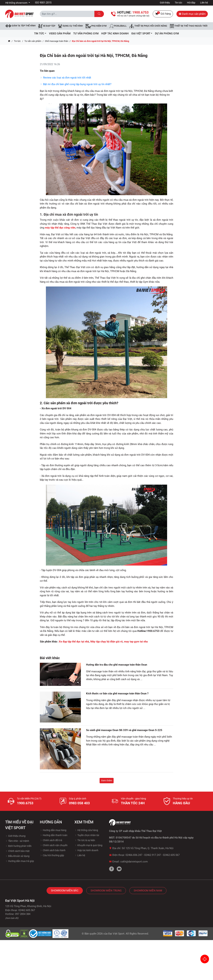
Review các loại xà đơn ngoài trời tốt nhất (65, 78)
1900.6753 (25, 803)
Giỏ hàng (163, 14)
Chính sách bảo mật (17, 851)
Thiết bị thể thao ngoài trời (189, 26)
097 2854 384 (23, 914)
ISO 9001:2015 (43, 3)
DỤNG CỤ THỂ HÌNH (70, 26)
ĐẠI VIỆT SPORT (142, 34)
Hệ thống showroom (17, 3)
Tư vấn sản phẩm (33, 41)
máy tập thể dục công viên (60, 228)
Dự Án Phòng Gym (167, 34)
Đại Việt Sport (116, 934)
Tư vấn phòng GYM (86, 34)
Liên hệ (204, 3)
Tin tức (178, 3)
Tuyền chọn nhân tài (87, 835)
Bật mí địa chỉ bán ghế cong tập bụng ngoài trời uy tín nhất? (76, 84)
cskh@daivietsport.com (134, 862)
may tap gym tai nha (136, 642)
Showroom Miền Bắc (65, 891)
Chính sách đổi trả (51, 840)
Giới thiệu (165, 3)
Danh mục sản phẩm (192, 14)
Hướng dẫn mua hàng (53, 830)
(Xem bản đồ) (12, 918)
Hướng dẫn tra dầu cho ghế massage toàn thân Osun (117, 665)
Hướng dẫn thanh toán (54, 835)
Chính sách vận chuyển (54, 845)
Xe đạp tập (47, 26)
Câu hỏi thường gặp (52, 855)
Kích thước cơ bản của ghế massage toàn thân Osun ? (117, 694)
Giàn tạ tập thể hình (21, 26)
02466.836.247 (134, 855)
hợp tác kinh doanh (115, 34)
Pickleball (118, 26)
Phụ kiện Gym (96, 26)
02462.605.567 (171, 855)
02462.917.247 (153, 855)
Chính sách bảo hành (53, 850)
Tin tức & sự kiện (85, 840)
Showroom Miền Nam (148, 891)
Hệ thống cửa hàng (86, 830)
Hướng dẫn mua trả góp (20, 861)
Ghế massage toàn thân (57, 41)
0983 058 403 (79, 803)
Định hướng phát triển (18, 846)
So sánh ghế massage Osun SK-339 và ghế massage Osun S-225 (124, 730)
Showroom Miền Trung (106, 891)
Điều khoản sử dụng (17, 856)
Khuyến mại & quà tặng (88, 845)
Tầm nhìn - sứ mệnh (17, 841)
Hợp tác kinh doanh (86, 850)
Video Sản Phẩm (60, 34)
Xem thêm (107, 780)
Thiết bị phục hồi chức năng (148, 26)
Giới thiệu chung (15, 836)
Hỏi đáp (191, 3)
